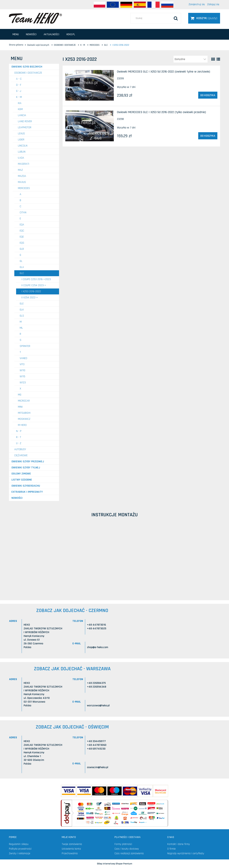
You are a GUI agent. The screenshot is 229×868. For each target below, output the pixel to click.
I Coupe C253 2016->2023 (36, 279)
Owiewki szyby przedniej (28, 462)
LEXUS (21, 134)
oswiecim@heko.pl (98, 767)
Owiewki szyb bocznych (27, 67)
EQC (22, 231)
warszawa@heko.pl (98, 706)
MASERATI (24, 164)
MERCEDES (24, 188)
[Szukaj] (176, 18)
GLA (22, 267)
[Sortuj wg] (191, 59)
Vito (22, 364)
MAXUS (22, 182)
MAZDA (22, 176)
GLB (22, 249)
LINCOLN (23, 146)
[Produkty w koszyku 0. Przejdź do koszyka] (204, 18)
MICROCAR (24, 401)
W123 (23, 383)
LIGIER (21, 140)
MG (20, 395)
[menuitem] (16, 34)
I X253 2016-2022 (31, 291)
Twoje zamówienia (72, 844)
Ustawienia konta (71, 849)
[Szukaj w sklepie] (156, 18)
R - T (19, 437)
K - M (19, 97)
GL (21, 261)
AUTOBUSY (20, 449)
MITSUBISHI (24, 413)
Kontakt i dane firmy (179, 844)
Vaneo (23, 358)
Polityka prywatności (20, 849)
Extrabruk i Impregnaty (27, 492)
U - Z (19, 443)
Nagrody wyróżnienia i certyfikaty (186, 853)
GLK (22, 310)
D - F (19, 85)
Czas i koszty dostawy (127, 849)
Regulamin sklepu (19, 844)
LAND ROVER (25, 121)
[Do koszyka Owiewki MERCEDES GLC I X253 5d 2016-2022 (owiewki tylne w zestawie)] (208, 95)
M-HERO (22, 425)
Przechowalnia (70, 853)
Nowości (17, 498)
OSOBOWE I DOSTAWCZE (28, 73)
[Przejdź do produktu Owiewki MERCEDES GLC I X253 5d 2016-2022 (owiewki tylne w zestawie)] (90, 85)
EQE (22, 237)
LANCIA (22, 115)
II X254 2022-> (30, 298)
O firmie (171, 849)
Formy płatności (123, 844)
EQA (22, 225)
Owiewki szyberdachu (26, 486)
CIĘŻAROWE (21, 455)
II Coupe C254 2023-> (34, 285)
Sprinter (25, 346)
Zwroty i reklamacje (20, 853)
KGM (20, 109)
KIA (20, 103)
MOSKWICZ (24, 419)
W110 (22, 370)
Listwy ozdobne (22, 480)
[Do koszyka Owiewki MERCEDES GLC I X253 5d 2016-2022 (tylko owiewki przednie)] (208, 136)
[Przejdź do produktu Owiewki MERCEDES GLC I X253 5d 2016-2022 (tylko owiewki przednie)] (90, 126)
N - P (19, 431)
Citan (23, 212)
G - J (19, 91)
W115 (22, 376)
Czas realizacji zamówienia (129, 853)
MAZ (20, 170)
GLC (22, 273)
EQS (22, 243)
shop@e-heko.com (98, 647)
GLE (22, 304)
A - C (19, 79)
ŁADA (21, 158)
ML (21, 328)
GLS (22, 316)
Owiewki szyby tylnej (26, 468)
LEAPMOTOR (25, 127)
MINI (20, 407)
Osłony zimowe (21, 474)
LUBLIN (22, 152)
